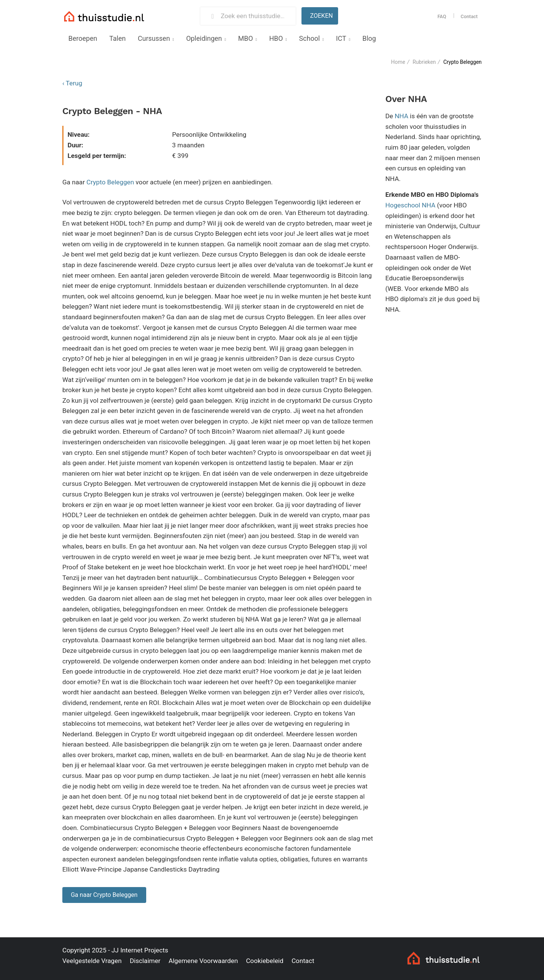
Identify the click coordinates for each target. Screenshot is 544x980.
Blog (369, 38)
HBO (276, 38)
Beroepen (83, 38)
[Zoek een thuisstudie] (255, 16)
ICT (341, 38)
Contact (469, 16)
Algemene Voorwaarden (203, 961)
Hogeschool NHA (410, 205)
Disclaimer (145, 961)
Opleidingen (204, 38)
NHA (402, 116)
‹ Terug (72, 83)
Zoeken (321, 16)
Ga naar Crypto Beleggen (104, 895)
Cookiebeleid (265, 961)
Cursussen (154, 38)
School (310, 38)
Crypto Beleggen (110, 182)
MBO (245, 38)
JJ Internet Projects (140, 950)
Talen (117, 38)
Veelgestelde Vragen (92, 961)
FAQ (442, 16)
